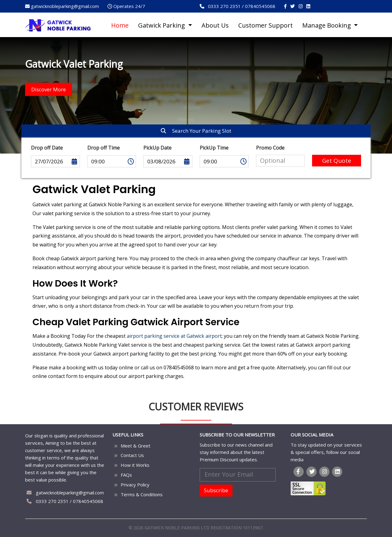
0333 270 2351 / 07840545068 (65, 501)
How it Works (135, 465)
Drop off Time (104, 148)
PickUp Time (214, 148)
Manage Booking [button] (327, 25)
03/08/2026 (168, 162)
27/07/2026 (55, 162)
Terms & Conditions (142, 494)
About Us (215, 25)
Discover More (49, 89)
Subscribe (216, 490)
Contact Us (132, 455)
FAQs (126, 475)
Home (120, 25)
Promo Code (270, 148)
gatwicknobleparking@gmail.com (65, 493)
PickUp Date (157, 148)
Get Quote (337, 161)
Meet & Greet (136, 446)
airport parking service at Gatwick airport (174, 336)
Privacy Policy (135, 485)
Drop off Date (47, 148)
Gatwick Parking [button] (162, 25)
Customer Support (266, 25)
